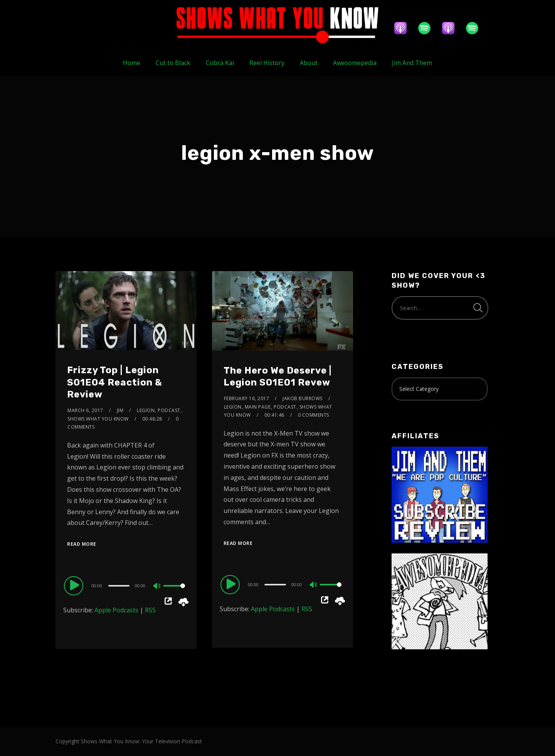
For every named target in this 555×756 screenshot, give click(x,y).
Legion (146, 410)
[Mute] (157, 587)
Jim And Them (412, 63)
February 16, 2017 (247, 398)
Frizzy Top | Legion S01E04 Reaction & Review (115, 382)
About (309, 63)
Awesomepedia (355, 63)
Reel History (267, 63)
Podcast (169, 410)
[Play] (75, 585)
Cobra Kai (220, 63)
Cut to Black (173, 63)
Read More (82, 544)
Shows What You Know (98, 419)
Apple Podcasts (116, 610)
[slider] (119, 586)
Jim (120, 410)
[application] (126, 585)
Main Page (258, 407)
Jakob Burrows (303, 398)
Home (132, 63)
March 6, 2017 (85, 410)
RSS (150, 610)
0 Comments (314, 415)
